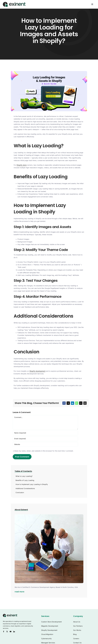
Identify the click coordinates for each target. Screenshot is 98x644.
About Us (77, 622)
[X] (68, 403)
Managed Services (48, 643)
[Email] (81, 403)
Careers (76, 639)
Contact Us (77, 643)
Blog (75, 634)
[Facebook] (64, 403)
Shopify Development (49, 630)
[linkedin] (14, 632)
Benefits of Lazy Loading (25, 480)
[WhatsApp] (77, 403)
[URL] (45, 444)
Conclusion (20, 492)
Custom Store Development (51, 622)
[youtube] (11, 632)
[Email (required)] (45, 439)
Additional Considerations (25, 488)
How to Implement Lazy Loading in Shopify (32, 484)
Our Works (77, 630)
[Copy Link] (85, 403)
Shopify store (22, 165)
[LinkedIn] (72, 403)
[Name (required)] (45, 433)
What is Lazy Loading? (24, 476)
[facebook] (4, 632)
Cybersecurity (46, 639)
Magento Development (50, 626)
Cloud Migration (47, 634)
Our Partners (78, 626)
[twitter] (7, 632)
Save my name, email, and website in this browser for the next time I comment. (44, 451)
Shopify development (37, 371)
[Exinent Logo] (10, 615)
